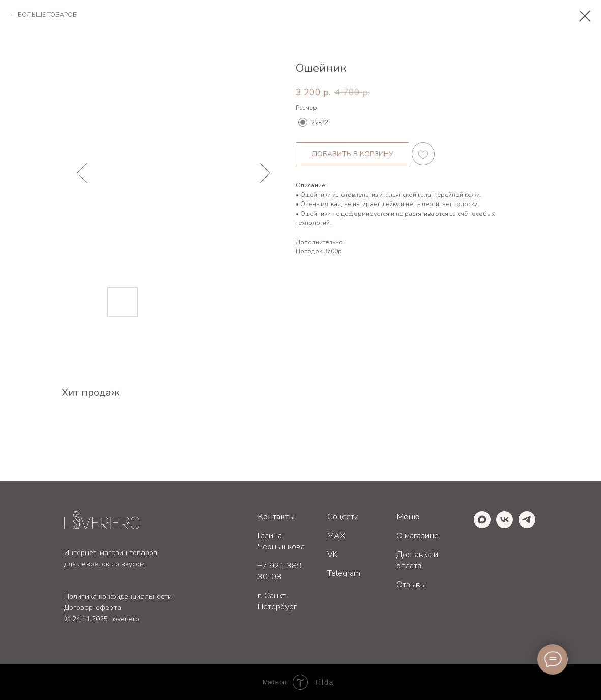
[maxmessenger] (482, 525)
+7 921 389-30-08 (281, 571)
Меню (408, 517)
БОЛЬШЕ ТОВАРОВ (47, 15)
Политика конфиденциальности (118, 596)
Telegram (344, 573)
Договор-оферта (93, 608)
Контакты (276, 517)
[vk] (505, 525)
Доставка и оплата (417, 560)
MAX (336, 536)
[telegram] (527, 525)
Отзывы (411, 585)
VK (332, 555)
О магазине (418, 536)
